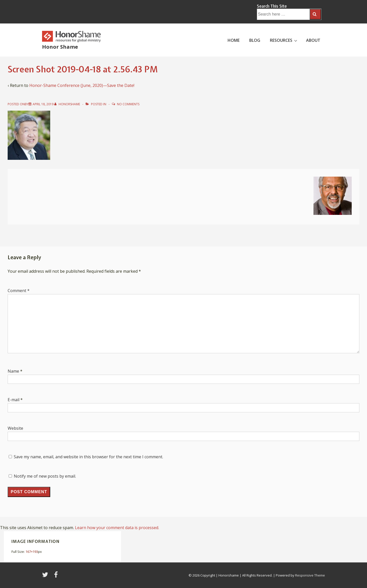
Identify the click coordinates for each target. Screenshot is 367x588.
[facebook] (57, 576)
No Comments (128, 104)
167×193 (32, 552)
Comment (19, 291)
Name (13, 371)
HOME (234, 40)
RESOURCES (284, 40)
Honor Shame (60, 47)
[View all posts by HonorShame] (68, 104)
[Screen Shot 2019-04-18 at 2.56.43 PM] (43, 104)
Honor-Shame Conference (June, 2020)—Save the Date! (82, 85)
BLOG (255, 40)
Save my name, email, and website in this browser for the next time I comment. (88, 457)
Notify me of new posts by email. (45, 476)
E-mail (14, 400)
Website (15, 428)
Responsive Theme (310, 575)
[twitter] (46, 576)
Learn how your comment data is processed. (117, 528)
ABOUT (313, 40)
